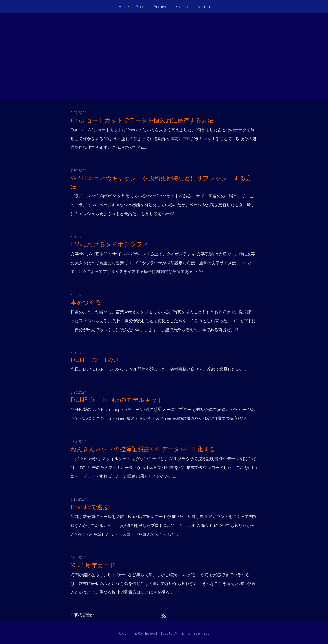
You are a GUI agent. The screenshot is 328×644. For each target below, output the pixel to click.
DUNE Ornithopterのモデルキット (117, 400)
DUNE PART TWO (94, 360)
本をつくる (86, 302)
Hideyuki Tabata (158, 633)
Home (124, 6)
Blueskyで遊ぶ (90, 507)
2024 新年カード (93, 565)
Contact (183, 6)
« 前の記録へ (83, 615)
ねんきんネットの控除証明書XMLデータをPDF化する (143, 449)
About (141, 6)
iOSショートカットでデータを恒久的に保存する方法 (142, 120)
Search (204, 6)
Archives (161, 6)
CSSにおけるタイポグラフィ (110, 244)
